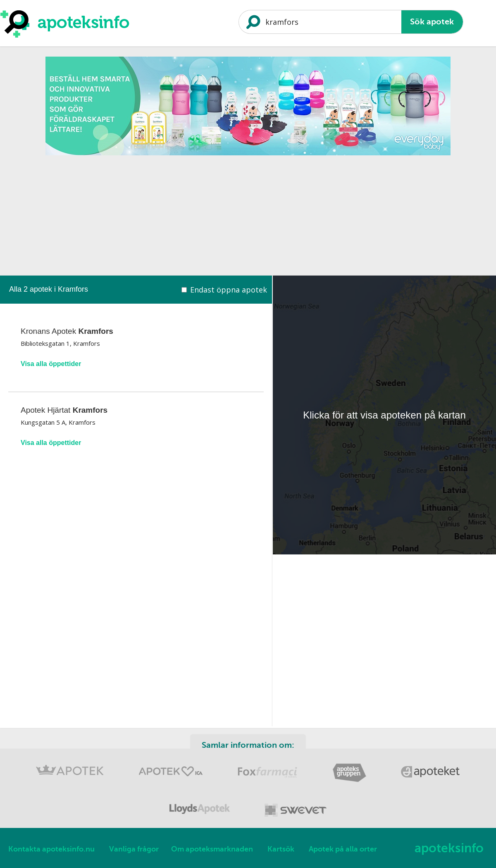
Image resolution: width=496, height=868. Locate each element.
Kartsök (281, 849)
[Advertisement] (248, 218)
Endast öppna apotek (229, 290)
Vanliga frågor (134, 849)
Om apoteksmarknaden (212, 849)
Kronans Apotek (67, 331)
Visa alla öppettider (51, 364)
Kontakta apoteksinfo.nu (51, 849)
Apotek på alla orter (343, 849)
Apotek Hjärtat (64, 410)
